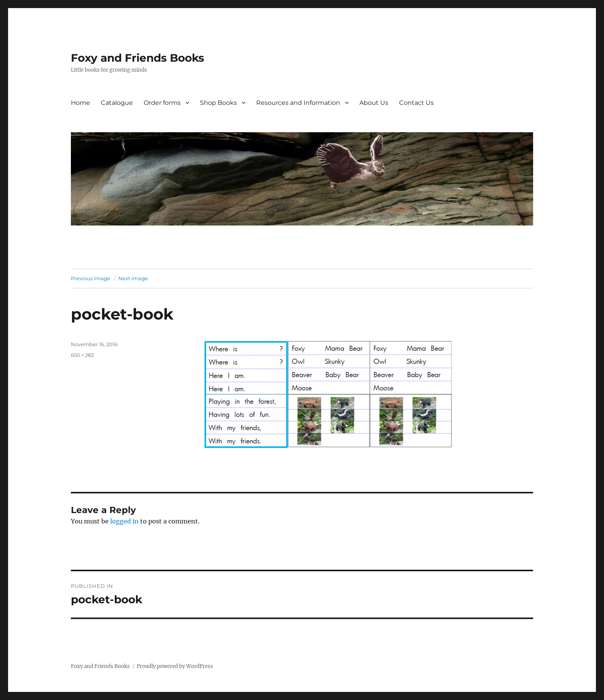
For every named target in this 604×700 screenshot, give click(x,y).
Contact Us (416, 103)
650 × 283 (82, 355)
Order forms (162, 103)
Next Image (133, 278)
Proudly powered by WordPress (175, 666)
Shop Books (218, 103)
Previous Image (91, 278)
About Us (374, 103)
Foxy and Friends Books (138, 58)
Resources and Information (298, 103)
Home (81, 103)
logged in (124, 521)
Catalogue (117, 103)
